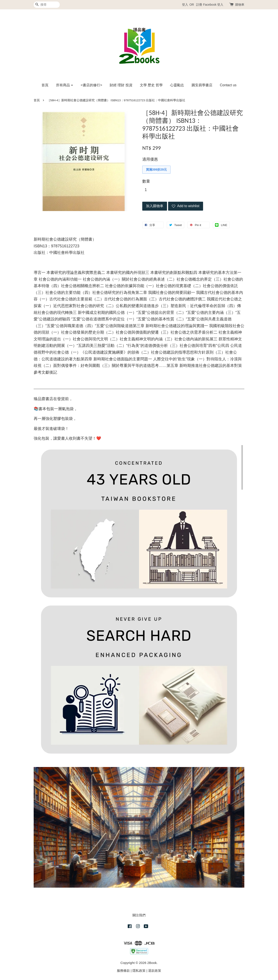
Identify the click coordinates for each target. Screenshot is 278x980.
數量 (146, 181)
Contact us (228, 85)
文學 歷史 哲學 (151, 85)
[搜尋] (47, 5)
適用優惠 (150, 159)
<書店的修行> (92, 85)
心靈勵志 (177, 85)
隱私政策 (139, 971)
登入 (185, 5)
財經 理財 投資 (121, 85)
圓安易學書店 (202, 85)
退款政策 (155, 971)
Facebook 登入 (213, 5)
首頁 (45, 85)
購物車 (240, 5)
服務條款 (123, 971)
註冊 (199, 5)
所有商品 (65, 85)
